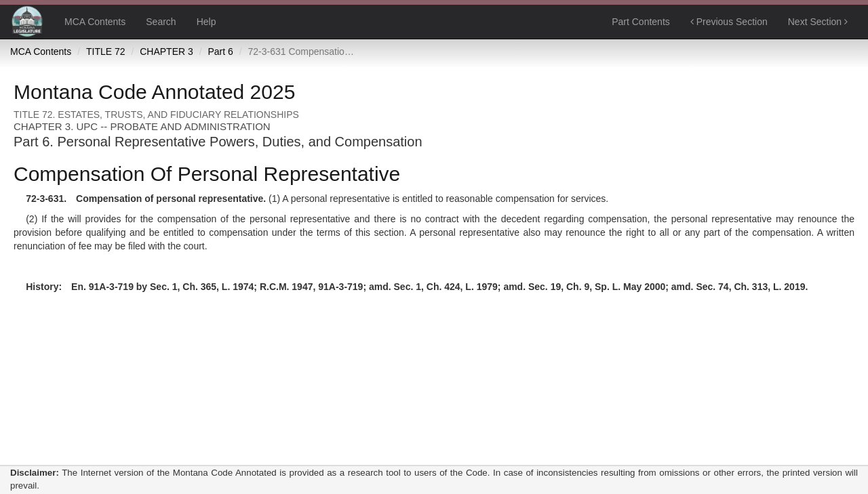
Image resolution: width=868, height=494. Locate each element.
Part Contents (641, 22)
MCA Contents (95, 22)
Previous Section (729, 22)
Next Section (818, 22)
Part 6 (220, 52)
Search (161, 22)
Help (206, 22)
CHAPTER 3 (166, 52)
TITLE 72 (106, 52)
